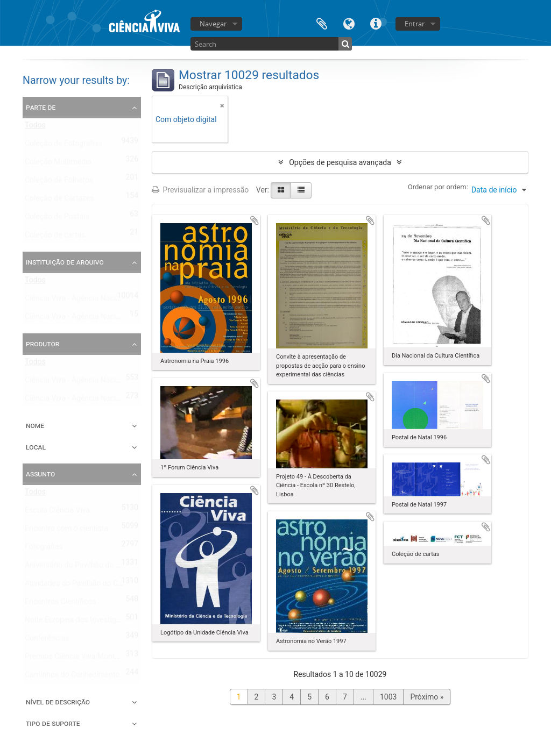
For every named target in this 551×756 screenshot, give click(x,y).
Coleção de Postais (57, 219)
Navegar (213, 24)
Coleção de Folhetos (59, 182)
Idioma (349, 23)
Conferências (47, 640)
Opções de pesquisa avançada (340, 162)
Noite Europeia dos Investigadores (82, 622)
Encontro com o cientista (66, 531)
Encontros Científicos (61, 604)
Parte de (41, 107)
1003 (388, 697)
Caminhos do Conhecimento (72, 677)
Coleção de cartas (55, 237)
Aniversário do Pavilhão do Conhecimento (94, 567)
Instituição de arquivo (65, 262)
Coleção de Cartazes (59, 201)
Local (36, 447)
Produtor (43, 344)
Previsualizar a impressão (200, 190)
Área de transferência (322, 23)
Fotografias (44, 549)
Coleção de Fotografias (63, 146)
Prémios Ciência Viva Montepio (77, 659)
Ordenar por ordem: (438, 187)
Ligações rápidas (376, 23)
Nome (35, 425)
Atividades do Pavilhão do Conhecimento (93, 586)
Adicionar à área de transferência (255, 220)
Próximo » (427, 697)
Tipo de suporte (53, 723)
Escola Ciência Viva (57, 512)
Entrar (415, 24)
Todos (35, 127)
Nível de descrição (58, 702)
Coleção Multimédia (58, 164)
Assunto (40, 474)
